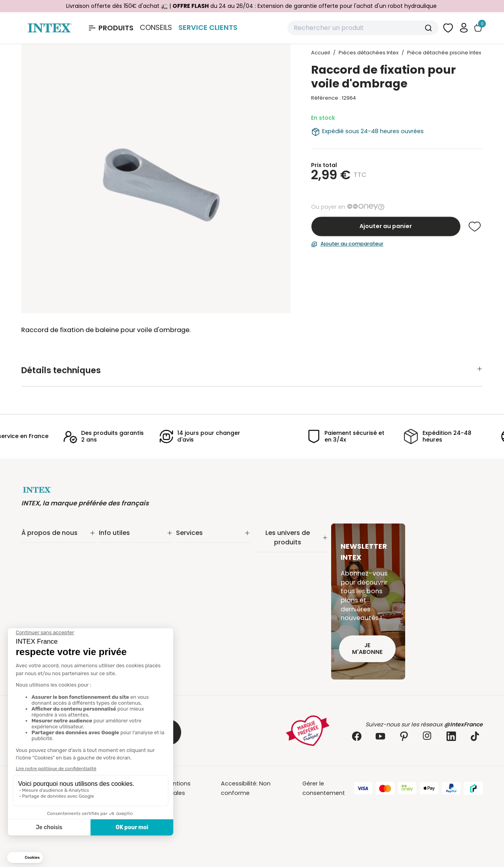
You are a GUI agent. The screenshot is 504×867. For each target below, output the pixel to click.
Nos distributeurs (200, 561)
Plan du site (115, 600)
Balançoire (269, 620)
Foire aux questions (204, 592)
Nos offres (36, 571)
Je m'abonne (367, 649)
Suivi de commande (127, 540)
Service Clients (208, 27)
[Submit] (429, 28)
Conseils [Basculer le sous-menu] (156, 28)
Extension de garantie (207, 551)
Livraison (111, 551)
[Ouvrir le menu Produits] (110, 28)
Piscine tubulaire (277, 549)
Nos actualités (42, 561)
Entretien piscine (277, 570)
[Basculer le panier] (478, 28)
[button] (464, 28)
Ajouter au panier (386, 226)
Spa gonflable (274, 600)
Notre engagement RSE (54, 551)
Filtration (266, 559)
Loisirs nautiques (277, 610)
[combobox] (363, 28)
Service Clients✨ (200, 540)
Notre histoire (40, 540)
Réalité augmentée (203, 571)
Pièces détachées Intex (286, 641)
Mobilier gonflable (279, 630)
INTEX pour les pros (203, 581)
